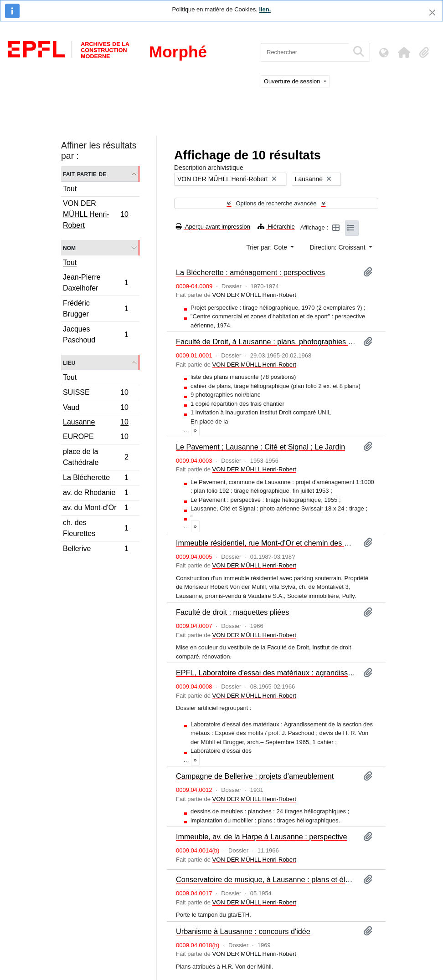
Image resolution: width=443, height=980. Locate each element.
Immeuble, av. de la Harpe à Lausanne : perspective (261, 837)
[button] (404, 52)
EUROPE (95, 438)
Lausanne (95, 423)
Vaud (95, 409)
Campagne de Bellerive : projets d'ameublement (255, 776)
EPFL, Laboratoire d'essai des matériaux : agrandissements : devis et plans (266, 673)
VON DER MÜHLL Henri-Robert (95, 214)
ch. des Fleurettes (95, 528)
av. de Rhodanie (95, 494)
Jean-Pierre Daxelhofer (95, 283)
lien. (265, 9)
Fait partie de (85, 174)
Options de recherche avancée (276, 203)
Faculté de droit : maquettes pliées (232, 612)
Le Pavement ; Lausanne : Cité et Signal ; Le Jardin (260, 447)
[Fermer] (432, 13)
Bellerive (95, 550)
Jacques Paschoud (95, 334)
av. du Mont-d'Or (95, 509)
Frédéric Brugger (95, 309)
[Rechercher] (305, 52)
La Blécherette (95, 479)
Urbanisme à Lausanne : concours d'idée (243, 931)
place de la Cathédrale (95, 457)
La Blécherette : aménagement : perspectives (250, 272)
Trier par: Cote (268, 247)
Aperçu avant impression (213, 227)
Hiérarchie (276, 227)
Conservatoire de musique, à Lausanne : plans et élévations (266, 879)
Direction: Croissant (338, 247)
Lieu (69, 362)
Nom (69, 248)
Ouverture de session (293, 81)
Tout (70, 189)
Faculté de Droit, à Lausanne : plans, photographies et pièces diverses (266, 342)
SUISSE (95, 394)
